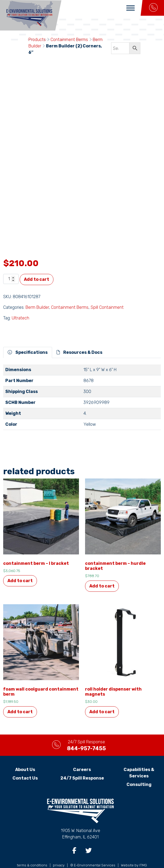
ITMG (143, 853)
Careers (82, 757)
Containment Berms (69, 40)
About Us (25, 757)
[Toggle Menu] (131, 8)
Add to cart (37, 267)
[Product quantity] (11, 266)
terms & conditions (32, 853)
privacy (59, 853)
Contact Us (25, 766)
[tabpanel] (82, 387)
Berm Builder (37, 295)
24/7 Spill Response (82, 766)
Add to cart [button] (20, 568)
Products (37, 40)
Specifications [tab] (28, 340)
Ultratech (20, 305)
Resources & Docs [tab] (79, 340)
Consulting (139, 772)
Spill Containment (107, 295)
